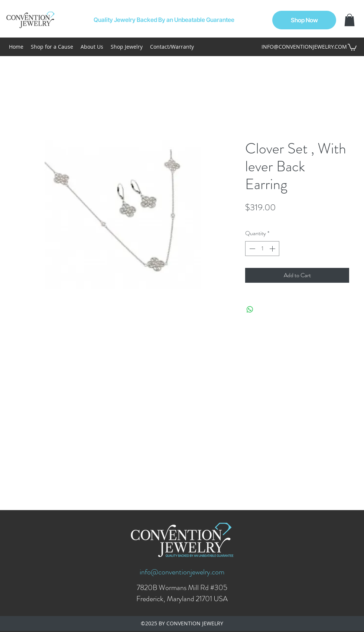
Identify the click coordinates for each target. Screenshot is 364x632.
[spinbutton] (262, 249)
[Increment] (273, 249)
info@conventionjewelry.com (182, 572)
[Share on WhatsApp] (250, 309)
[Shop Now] (304, 20)
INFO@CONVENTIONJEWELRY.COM (304, 47)
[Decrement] (251, 249)
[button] (350, 20)
